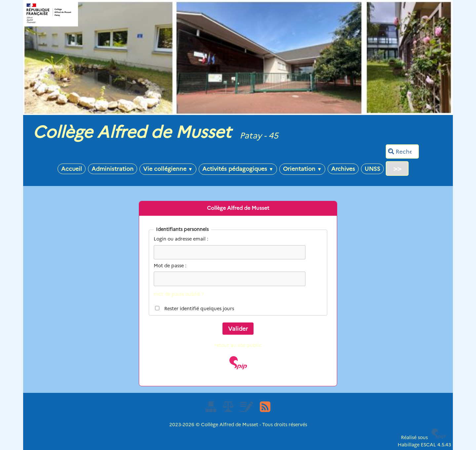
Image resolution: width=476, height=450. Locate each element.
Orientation (302, 169)
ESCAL (428, 445)
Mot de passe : (170, 266)
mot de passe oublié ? (179, 294)
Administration (113, 169)
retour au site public (238, 345)
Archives (343, 169)
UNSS (372, 169)
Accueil (72, 169)
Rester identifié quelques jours (199, 309)
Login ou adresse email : (181, 239)
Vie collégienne (168, 169)
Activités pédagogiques (238, 169)
